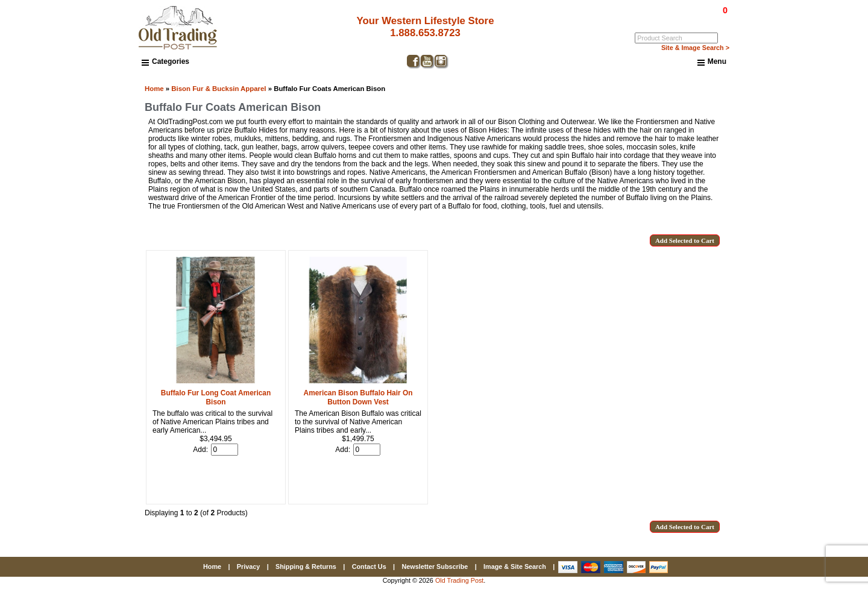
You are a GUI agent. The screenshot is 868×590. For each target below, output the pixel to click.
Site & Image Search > (695, 48)
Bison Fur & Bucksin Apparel (219, 89)
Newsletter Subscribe (435, 566)
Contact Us (369, 566)
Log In (676, 19)
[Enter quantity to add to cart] (225, 450)
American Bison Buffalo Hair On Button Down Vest (358, 397)
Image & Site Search (515, 566)
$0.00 (697, 10)
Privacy (248, 566)
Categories (165, 61)
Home (154, 89)
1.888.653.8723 (425, 33)
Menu (712, 62)
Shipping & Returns (306, 566)
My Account (711, 19)
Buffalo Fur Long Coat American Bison (216, 397)
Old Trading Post (459, 580)
